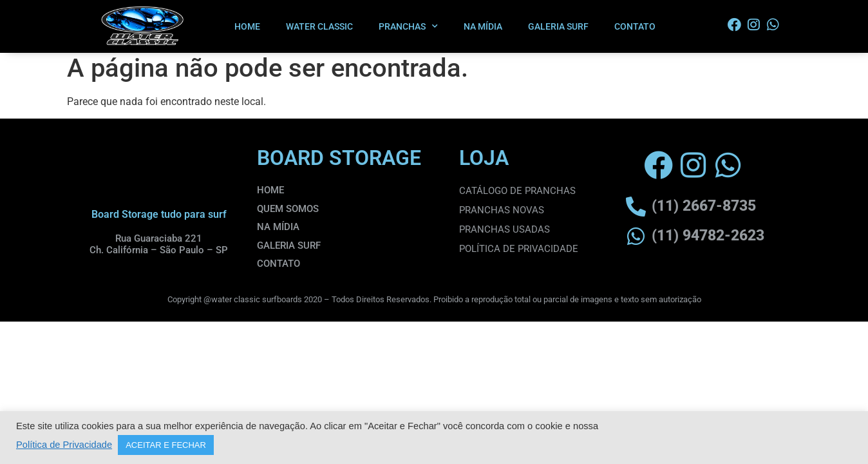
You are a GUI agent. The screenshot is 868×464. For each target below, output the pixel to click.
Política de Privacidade (64, 445)
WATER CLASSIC (319, 26)
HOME (247, 26)
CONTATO (635, 26)
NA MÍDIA (483, 26)
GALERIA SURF (558, 26)
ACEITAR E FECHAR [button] (166, 445)
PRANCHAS (408, 26)
